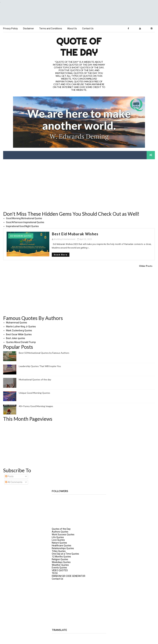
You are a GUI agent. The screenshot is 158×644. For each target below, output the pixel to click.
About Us (72, 28)
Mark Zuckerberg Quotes (19, 330)
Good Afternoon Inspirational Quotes (25, 222)
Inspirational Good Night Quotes (22, 226)
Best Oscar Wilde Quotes (19, 334)
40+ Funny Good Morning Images (36, 406)
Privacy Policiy (10, 28)
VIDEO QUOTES (60, 570)
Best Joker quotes (16, 338)
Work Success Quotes (63, 534)
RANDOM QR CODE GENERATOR (69, 576)
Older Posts (146, 266)
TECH (55, 573)
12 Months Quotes (61, 556)
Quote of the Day (79, 47)
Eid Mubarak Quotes (21, 236)
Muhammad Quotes (17, 322)
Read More (48, 254)
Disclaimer (29, 28)
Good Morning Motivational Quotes (24, 218)
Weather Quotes (60, 565)
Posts (9, 476)
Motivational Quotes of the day (35, 379)
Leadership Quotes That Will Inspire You (40, 366)
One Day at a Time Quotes (65, 554)
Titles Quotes (59, 551)
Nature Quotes (59, 543)
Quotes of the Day (61, 529)
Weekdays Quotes (61, 562)
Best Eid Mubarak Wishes (62, 234)
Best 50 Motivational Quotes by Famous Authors (44, 353)
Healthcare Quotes (62, 545)
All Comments (14, 482)
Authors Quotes (60, 532)
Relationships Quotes (63, 548)
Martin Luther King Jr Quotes (21, 326)
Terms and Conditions (51, 28)
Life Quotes (58, 537)
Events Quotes (59, 567)
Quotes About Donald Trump (21, 342)
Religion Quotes (60, 559)
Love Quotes (58, 540)
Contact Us (88, 28)
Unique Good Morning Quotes (34, 393)
